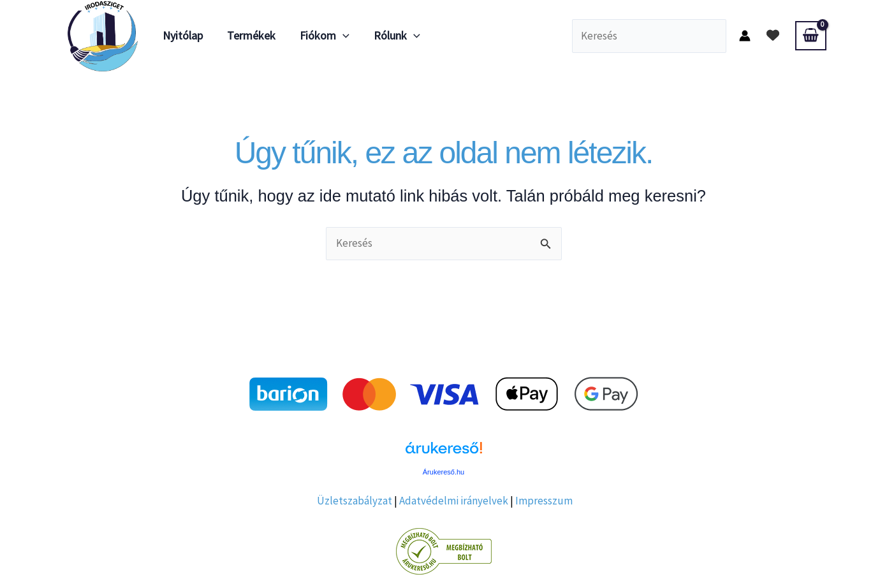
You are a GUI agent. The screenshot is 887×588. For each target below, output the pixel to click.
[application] (340, 36)
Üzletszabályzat (355, 501)
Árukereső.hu (443, 472)
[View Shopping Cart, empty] (810, 36)
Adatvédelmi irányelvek (454, 501)
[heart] (773, 35)
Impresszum (544, 501)
